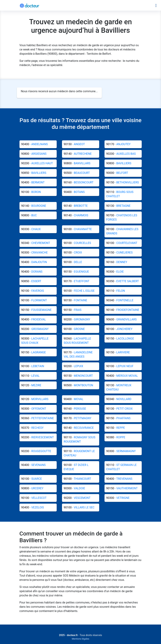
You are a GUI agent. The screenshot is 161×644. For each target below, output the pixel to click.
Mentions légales (80, 639)
